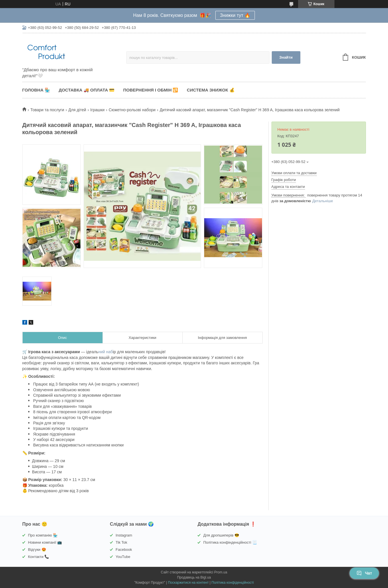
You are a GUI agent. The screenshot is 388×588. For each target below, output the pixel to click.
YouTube (123, 557)
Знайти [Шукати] (286, 57)
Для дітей (77, 110)
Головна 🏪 (36, 90)
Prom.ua (221, 572)
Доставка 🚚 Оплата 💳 (87, 90)
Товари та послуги (47, 110)
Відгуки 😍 (37, 550)
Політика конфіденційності (233, 583)
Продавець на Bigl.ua (194, 577)
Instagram (124, 535)
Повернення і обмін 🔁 (151, 90)
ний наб (106, 352)
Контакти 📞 (39, 557)
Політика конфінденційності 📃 (230, 542)
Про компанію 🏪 (43, 535)
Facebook (124, 550)
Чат (364, 573)
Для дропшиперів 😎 (221, 535)
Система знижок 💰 (211, 90)
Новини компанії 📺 (45, 542)
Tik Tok (121, 542)
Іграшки (97, 110)
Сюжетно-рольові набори (132, 110)
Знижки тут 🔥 (235, 15)
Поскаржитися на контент (188, 583)
